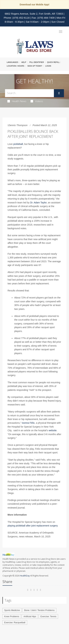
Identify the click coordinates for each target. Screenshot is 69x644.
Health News (17, 101)
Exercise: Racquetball (15, 622)
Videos (37, 101)
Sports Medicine (12, 610)
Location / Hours (15, 66)
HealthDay (25, 576)
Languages (12, 62)
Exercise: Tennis (48, 616)
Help (24, 62)
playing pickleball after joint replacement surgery (33, 526)
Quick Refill (53, 62)
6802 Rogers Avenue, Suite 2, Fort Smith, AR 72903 (34, 14)
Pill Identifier (37, 62)
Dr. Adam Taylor (38, 203)
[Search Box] (29, 93)
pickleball (18, 144)
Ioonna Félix (28, 423)
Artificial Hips (30, 616)
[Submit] (59, 93)
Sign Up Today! (35, 66)
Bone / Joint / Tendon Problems (39, 610)
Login (48, 66)
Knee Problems (12, 616)
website (53, 430)
